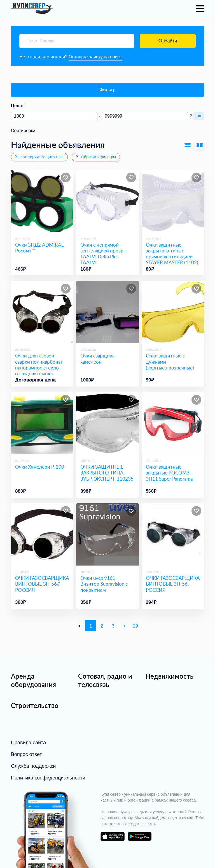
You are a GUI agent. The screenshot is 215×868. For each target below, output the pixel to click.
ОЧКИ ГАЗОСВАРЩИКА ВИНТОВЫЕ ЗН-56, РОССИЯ (173, 584)
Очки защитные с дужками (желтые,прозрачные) (170, 362)
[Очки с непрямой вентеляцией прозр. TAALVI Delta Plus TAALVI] (107, 201)
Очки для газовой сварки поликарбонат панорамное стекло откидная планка (39, 365)
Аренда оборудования (33, 680)
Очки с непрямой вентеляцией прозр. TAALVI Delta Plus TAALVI (102, 254)
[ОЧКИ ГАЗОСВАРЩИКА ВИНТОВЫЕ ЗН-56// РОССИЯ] (42, 534)
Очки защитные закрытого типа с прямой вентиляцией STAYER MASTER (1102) (172, 254)
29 (135, 626)
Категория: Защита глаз (39, 157)
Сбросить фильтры (95, 157)
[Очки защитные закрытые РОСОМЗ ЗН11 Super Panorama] (173, 423)
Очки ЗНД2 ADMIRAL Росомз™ (39, 248)
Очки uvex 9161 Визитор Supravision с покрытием (104, 584)
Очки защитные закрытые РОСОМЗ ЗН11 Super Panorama (169, 473)
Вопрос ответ (26, 754)
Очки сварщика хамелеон (97, 359)
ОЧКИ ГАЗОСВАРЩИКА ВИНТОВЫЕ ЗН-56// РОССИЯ (42, 584)
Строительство (35, 705)
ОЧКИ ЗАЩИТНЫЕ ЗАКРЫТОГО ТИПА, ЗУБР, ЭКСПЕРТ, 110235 (107, 473)
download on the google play (139, 836)
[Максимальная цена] (145, 116)
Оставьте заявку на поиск (95, 57)
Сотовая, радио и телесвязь (105, 680)
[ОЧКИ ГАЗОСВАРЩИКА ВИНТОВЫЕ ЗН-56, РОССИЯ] (173, 534)
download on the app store (113, 836)
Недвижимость (169, 676)
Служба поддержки (33, 766)
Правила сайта (28, 743)
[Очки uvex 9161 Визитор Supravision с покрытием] (107, 534)
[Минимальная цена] (54, 116)
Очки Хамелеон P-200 (40, 467)
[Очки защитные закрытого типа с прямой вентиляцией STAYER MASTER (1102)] (173, 201)
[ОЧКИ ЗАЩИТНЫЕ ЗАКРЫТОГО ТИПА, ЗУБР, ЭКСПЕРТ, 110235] (107, 423)
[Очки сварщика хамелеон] (107, 312)
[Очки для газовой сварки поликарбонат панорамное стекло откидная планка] (42, 312)
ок (199, 116)
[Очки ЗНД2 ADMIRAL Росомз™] (42, 201)
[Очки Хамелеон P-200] (42, 423)
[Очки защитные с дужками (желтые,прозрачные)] (173, 312)
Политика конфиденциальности (48, 778)
